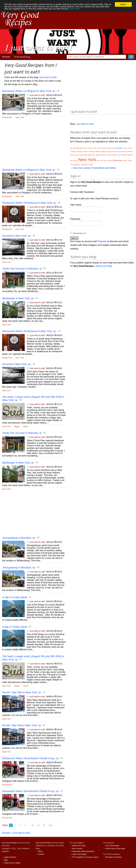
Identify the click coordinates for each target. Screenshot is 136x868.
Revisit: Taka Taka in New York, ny (21, 693)
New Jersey (74, 161)
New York (20, 117)
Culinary (73, 152)
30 (44, 825)
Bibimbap (79, 148)
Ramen (110, 161)
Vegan (17, 426)
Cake (99, 148)
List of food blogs (112, 846)
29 (38, 825)
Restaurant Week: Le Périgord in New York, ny (28, 91)
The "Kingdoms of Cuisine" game (85, 857)
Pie (101, 161)
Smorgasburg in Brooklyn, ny (18, 538)
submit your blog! (104, 266)
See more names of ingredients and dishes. (95, 168)
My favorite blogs (22, 57)
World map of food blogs (115, 848)
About (40, 851)
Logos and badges (79, 854)
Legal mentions (10, 857)
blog (6, 860)
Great (72, 155)
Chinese (109, 148)
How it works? (77, 848)
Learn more (96, 9)
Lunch (119, 155)
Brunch (85, 148)
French (124, 152)
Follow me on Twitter (12, 863)
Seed (26, 426)
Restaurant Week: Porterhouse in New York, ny (29, 203)
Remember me (80, 233)
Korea (110, 155)
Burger (91, 148)
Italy (94, 155)
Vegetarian (77, 165)
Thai (71, 165)
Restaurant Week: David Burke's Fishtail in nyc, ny (30, 758)
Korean (114, 155)
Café (95, 148)
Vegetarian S (85, 165)
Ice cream (81, 155)
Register (102, 241)
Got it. (123, 4)
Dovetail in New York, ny (16, 236)
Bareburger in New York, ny (18, 298)
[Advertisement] (34, 145)
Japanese (99, 155)
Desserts (92, 152)
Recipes (6, 57)
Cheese (103, 148)
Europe (109, 152)
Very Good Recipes (9, 843)
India (86, 155)
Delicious (86, 152)
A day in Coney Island (14, 597)
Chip (114, 148)
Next (51, 825)
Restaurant (7, 117)
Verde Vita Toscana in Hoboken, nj (22, 269)
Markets (125, 155)
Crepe (125, 148)
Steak (130, 161)
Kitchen (105, 155)
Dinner (98, 152)
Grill (75, 155)
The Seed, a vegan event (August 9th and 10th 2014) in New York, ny (33, 399)
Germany (130, 152)
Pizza (105, 161)
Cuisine (130, 148)
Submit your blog (78, 846)
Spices (125, 161)
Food (114, 152)
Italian (90, 155)
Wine (91, 165)
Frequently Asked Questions (83, 851)
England (103, 152)
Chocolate (119, 148)
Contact (41, 854)
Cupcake (79, 152)
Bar (71, 148)
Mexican (130, 155)
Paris (98, 161)
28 (33, 825)
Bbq (74, 148)
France (119, 152)
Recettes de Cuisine (114, 857)
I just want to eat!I (48, 77)
